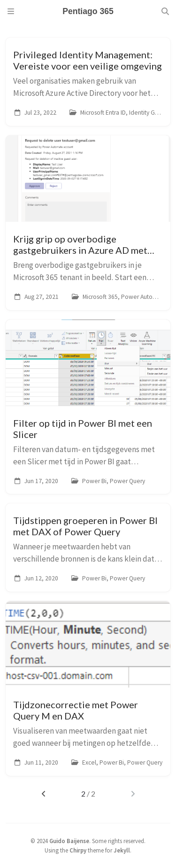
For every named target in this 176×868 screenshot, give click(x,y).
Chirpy (78, 850)
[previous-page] (43, 794)
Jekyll (122, 850)
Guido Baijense (69, 841)
